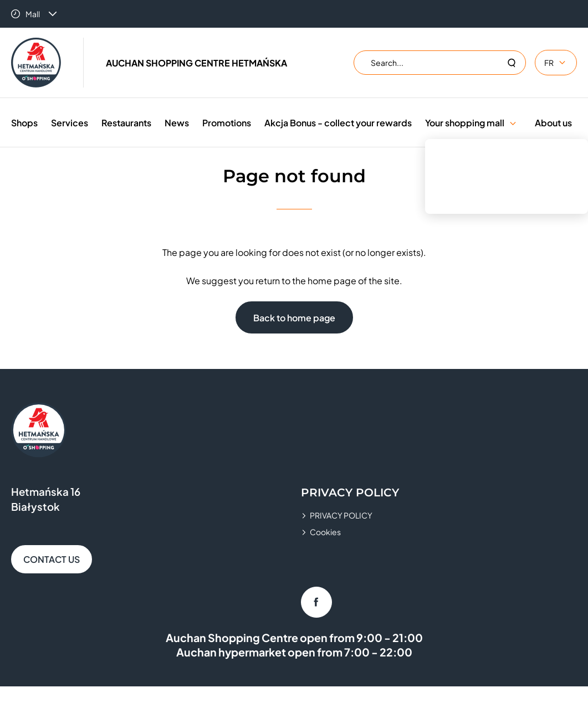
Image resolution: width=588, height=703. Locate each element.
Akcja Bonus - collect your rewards (338, 123)
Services (70, 123)
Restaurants (126, 123)
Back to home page (294, 318)
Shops (24, 123)
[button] (513, 123)
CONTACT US (52, 559)
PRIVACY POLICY (341, 515)
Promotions (227, 123)
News (177, 123)
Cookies (325, 532)
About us (553, 123)
